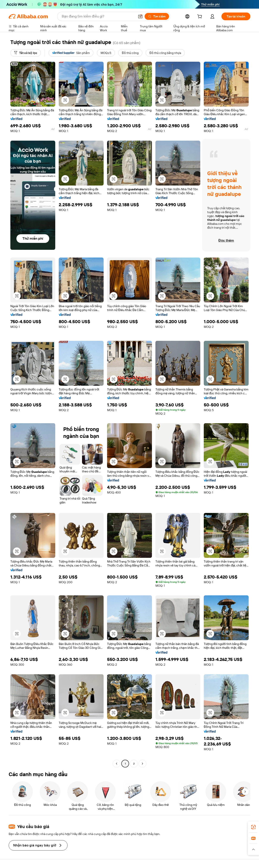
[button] (140, 16)
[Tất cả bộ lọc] (26, 53)
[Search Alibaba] (98, 16)
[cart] (201, 17)
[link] (253, 827)
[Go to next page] (142, 764)
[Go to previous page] (117, 764)
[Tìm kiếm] (157, 16)
